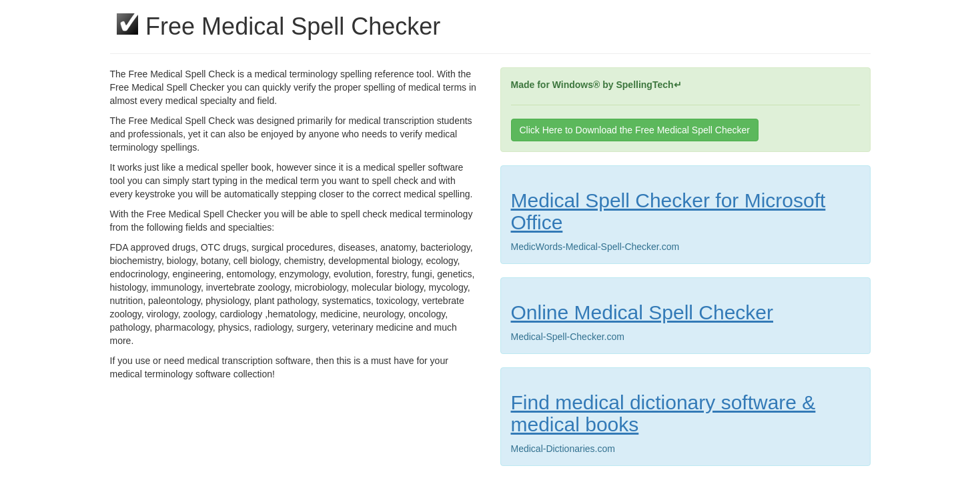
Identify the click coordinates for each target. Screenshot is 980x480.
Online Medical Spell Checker (642, 312)
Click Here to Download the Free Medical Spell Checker (635, 130)
